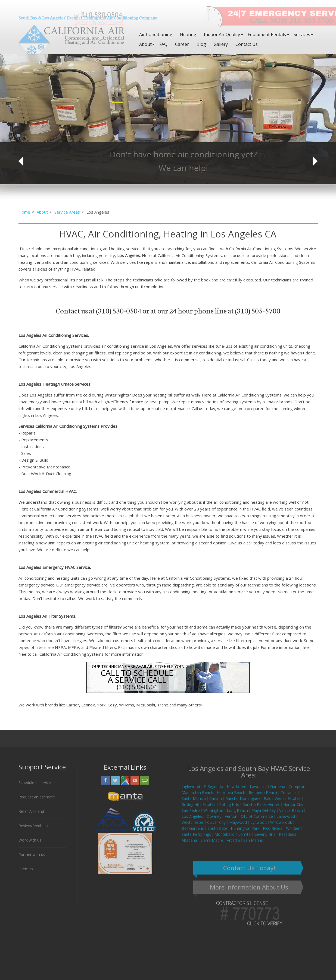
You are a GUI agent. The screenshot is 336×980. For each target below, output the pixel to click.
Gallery (221, 44)
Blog (201, 44)
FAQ (163, 44)
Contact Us (247, 44)
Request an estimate (37, 801)
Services (302, 34)
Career (182, 44)
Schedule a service (35, 787)
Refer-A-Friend (31, 816)
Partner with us (32, 859)
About (145, 44)
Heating (188, 34)
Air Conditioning (156, 34)
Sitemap (26, 873)
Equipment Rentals (267, 34)
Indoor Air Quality (222, 34)
